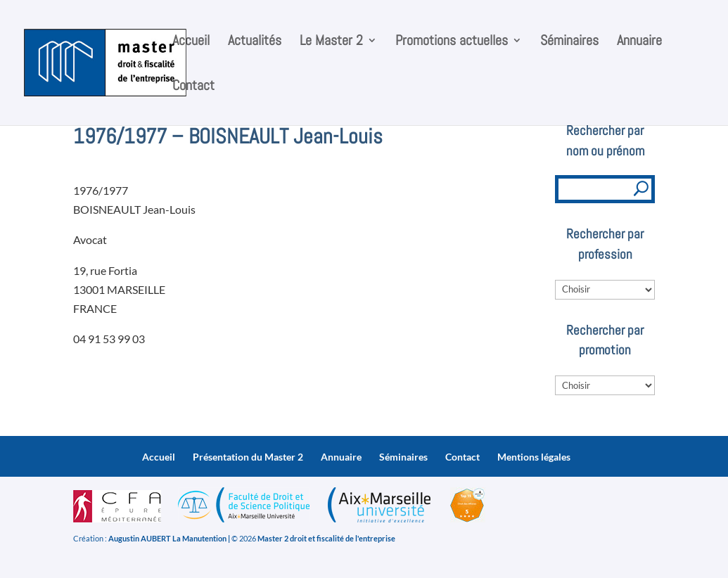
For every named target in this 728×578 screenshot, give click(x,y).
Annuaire (639, 42)
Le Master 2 (331, 42)
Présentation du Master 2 (248, 457)
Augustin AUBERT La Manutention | (169, 538)
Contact (193, 87)
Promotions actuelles (452, 42)
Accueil (191, 42)
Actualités (255, 42)
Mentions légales (534, 457)
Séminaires (569, 42)
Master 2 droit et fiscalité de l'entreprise (326, 538)
